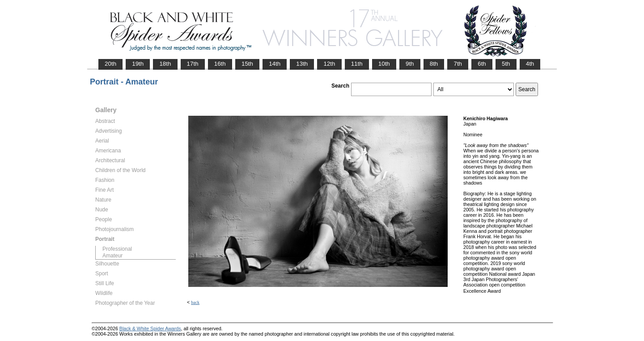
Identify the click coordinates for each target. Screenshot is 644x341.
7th (458, 64)
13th (302, 64)
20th (110, 64)
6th (482, 64)
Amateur (112, 256)
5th (506, 64)
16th (220, 64)
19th (138, 64)
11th (357, 64)
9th (410, 64)
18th (165, 64)
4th (530, 64)
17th (193, 64)
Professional (117, 249)
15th (247, 64)
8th (434, 64)
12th (329, 64)
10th (384, 64)
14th (275, 64)
